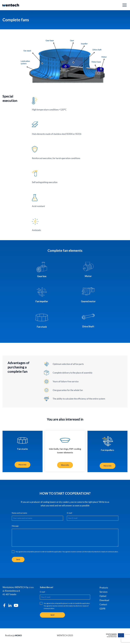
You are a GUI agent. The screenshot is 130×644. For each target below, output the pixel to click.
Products (104, 587)
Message (15, 526)
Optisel (103, 595)
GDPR (102, 608)
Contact (103, 604)
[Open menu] (125, 5)
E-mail (70, 513)
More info (22, 465)
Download (104, 600)
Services (103, 591)
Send (18, 559)
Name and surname (19, 513)
